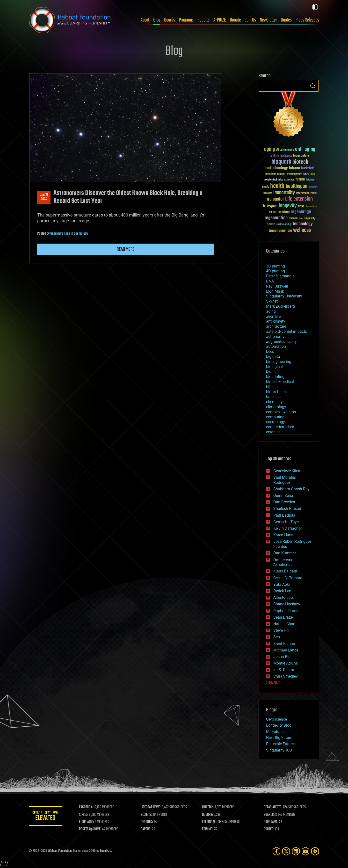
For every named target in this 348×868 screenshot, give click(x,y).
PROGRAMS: (271, 822)
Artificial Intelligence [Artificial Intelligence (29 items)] (281, 156)
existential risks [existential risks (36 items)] (274, 180)
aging (271, 311)
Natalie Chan (284, 624)
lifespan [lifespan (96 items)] (270, 206)
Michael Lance (286, 650)
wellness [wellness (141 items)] (302, 230)
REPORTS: (147, 822)
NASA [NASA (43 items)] (301, 207)
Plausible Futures (281, 744)
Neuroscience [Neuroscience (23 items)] (311, 207)
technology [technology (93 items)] (303, 224)
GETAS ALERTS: (273, 807)
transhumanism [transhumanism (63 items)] (280, 231)
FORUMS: (208, 829)
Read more (126, 249)
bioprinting (275, 377)
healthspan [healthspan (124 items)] (297, 186)
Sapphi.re (106, 851)
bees (270, 351)
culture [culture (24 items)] (306, 174)
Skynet (272, 301)
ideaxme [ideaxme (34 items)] (268, 194)
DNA (270, 281)
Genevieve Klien (60, 234)
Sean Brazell (284, 617)
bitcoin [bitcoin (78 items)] (294, 168)
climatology (276, 407)
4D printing (275, 271)
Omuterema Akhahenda (283, 562)
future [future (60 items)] (300, 179)
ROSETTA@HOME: (91, 829)
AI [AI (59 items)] (278, 150)
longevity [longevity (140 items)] (288, 206)
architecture (276, 326)
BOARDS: (269, 815)
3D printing (275, 266)
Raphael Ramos (287, 611)
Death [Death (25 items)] (312, 174)
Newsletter (268, 20)
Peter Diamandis (280, 276)
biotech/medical (280, 382)
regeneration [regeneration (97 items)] (276, 218)
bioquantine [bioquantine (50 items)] (301, 156)
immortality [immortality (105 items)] (284, 193)
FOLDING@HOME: (214, 822)
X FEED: (85, 815)
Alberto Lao (283, 597)
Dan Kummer (285, 553)
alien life (273, 316)
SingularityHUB (279, 750)
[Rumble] (315, 851)
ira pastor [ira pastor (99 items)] (275, 199)
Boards (170, 20)
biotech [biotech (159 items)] (300, 162)
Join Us (250, 20)
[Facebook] (276, 851)
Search (313, 86)
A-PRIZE (220, 20)
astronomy (275, 336)
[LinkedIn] (296, 851)
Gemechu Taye (286, 522)
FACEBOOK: (87, 807)
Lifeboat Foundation (60, 851)
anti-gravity (276, 321)
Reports (203, 20)
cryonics (273, 432)
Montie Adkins (286, 663)
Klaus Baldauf (285, 571)
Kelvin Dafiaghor (288, 528)
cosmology (81, 234)
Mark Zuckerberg (280, 306)
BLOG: (145, 815)
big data (273, 357)
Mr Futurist (275, 732)
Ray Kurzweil (277, 286)
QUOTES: (269, 829)
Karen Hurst (283, 535)
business (274, 397)
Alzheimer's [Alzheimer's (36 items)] (287, 150)
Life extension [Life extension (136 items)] (299, 199)
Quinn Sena (283, 495)
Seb (277, 637)
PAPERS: (147, 829)
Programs (186, 20)
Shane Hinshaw (287, 604)
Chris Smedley (286, 676)
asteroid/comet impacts (286, 331)
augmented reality (281, 342)
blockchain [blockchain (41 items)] (308, 168)
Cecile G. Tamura (288, 578)
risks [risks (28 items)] (301, 218)
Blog (157, 20)
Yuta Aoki (282, 584)
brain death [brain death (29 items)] (270, 174)
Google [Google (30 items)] (266, 187)
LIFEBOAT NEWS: (152, 807)
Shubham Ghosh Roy (291, 489)
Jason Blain (283, 657)
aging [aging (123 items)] (270, 149)
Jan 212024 (44, 197)
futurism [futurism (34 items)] (311, 180)
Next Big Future (279, 738)
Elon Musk (275, 291)
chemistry (274, 402)
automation (276, 346)
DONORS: (208, 815)
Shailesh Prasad (287, 509)
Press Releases (307, 20)
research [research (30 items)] (293, 219)
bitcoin (272, 387)
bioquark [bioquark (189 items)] (281, 162)
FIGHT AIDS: (88, 822)
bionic (271, 372)
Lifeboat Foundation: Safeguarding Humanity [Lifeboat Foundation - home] (70, 20)
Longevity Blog (279, 725)
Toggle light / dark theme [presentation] (315, 7)
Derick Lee (282, 591)
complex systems (281, 412)
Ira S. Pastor (284, 670)
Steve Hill (281, 630)
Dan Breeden (284, 502)
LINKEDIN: (209, 807)
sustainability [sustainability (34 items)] (284, 225)
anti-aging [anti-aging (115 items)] (305, 149)
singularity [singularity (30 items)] (310, 219)
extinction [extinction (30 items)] (289, 180)
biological (274, 367)
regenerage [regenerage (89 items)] (301, 212)
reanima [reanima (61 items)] (284, 212)
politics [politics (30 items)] (273, 213)
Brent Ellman (284, 644)
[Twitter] (286, 851)
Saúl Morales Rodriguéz (285, 480)
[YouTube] (305, 851)
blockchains (276, 392)
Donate (235, 20)
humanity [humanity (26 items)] (313, 187)
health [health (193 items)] (277, 186)
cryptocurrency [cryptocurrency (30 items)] (294, 174)
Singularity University (284, 296)
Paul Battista (284, 515)
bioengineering (279, 362)
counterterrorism (280, 427)
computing (275, 417)
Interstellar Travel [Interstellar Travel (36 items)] (306, 193)
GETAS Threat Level (46, 817)
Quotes (286, 20)
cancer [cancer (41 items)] (281, 174)
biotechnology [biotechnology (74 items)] (277, 168)
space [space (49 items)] (271, 224)
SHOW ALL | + (273, 683)
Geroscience (276, 719)
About (145, 20)
